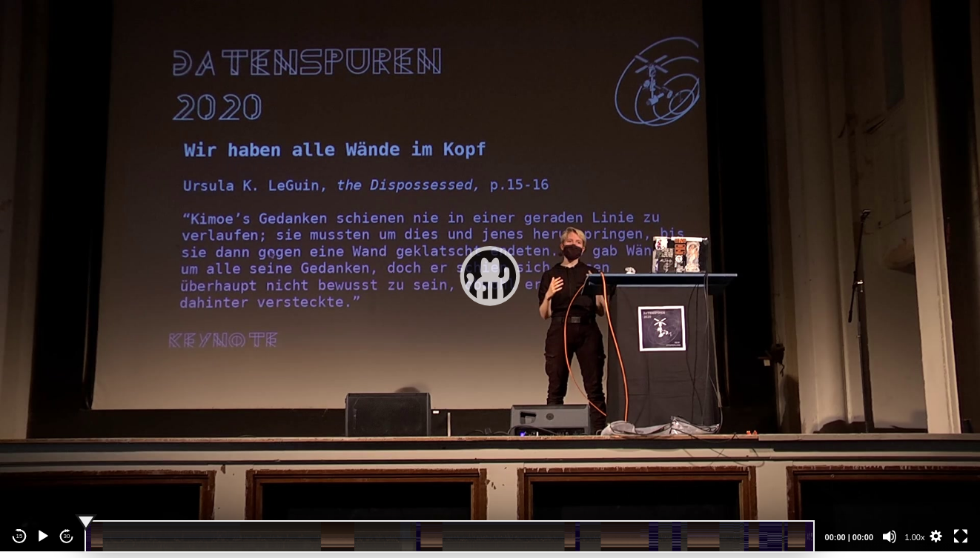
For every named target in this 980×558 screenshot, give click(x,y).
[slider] (450, 537)
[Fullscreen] (961, 537)
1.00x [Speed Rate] (915, 537)
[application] (490, 276)
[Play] (43, 537)
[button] (490, 276)
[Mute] (890, 537)
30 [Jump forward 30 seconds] (67, 536)
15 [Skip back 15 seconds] (20, 536)
